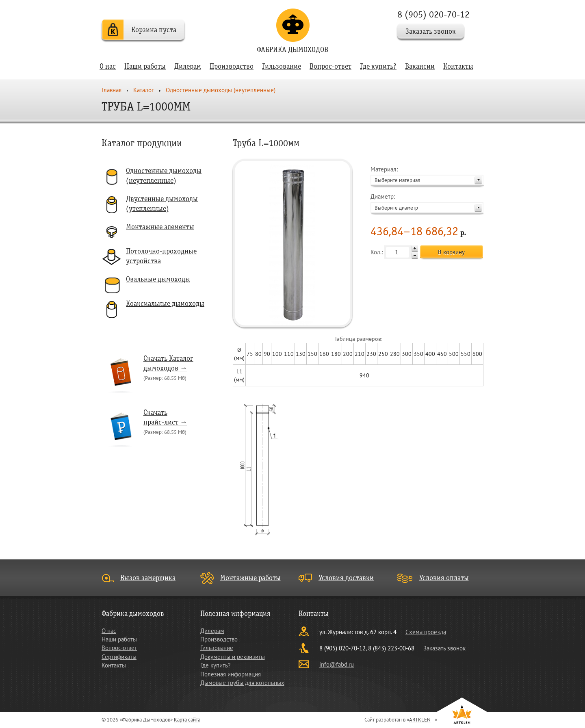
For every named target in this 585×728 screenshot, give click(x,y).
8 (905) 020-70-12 (433, 14)
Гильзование (282, 66)
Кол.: (394, 252)
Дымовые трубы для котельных (242, 683)
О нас (108, 66)
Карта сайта (187, 720)
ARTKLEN (420, 720)
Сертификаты (119, 657)
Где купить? (378, 66)
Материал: (427, 175)
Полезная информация (231, 674)
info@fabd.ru (337, 664)
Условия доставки (346, 578)
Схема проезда (426, 632)
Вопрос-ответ (330, 66)
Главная (112, 90)
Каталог (144, 90)
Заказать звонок (431, 31)
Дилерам (188, 66)
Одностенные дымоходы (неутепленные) (221, 90)
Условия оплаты (444, 578)
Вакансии (420, 66)
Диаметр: (427, 203)
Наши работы (145, 66)
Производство (232, 66)
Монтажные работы (250, 578)
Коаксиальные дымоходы (165, 304)
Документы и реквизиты (233, 657)
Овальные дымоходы (158, 279)
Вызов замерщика (148, 578)
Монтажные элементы (160, 227)
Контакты (458, 66)
